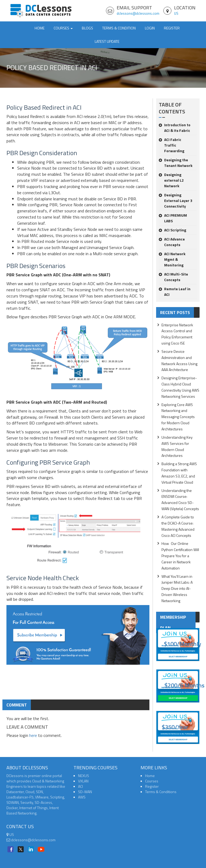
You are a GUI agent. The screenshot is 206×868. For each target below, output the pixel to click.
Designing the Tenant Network (176, 163)
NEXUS (84, 776)
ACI (80, 786)
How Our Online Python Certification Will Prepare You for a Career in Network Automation (180, 556)
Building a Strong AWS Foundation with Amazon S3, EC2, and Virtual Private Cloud (179, 473)
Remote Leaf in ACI (175, 292)
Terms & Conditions (161, 792)
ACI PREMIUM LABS (173, 218)
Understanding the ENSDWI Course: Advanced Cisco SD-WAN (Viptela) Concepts (180, 500)
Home (40, 28)
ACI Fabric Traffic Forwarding (172, 145)
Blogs (87, 28)
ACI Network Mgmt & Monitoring (172, 259)
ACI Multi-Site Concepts (173, 277)
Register (172, 28)
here (33, 735)
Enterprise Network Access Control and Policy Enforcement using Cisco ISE (177, 334)
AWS (82, 797)
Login (150, 28)
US (176, 13)
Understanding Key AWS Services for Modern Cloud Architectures (177, 446)
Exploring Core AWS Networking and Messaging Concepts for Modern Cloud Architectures (178, 417)
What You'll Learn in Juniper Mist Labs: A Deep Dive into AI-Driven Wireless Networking (177, 588)
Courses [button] (63, 28)
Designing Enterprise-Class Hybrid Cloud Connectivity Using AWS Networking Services (180, 387)
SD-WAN (85, 792)
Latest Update (107, 41)
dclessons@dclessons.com (138, 13)
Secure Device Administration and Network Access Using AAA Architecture (179, 361)
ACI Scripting (172, 230)
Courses (152, 781)
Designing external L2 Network (171, 180)
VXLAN (83, 781)
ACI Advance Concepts (172, 242)
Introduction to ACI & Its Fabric (175, 128)
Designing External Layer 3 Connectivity (176, 200)
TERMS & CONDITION (119, 28)
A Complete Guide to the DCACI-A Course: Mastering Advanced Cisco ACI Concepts (178, 526)
